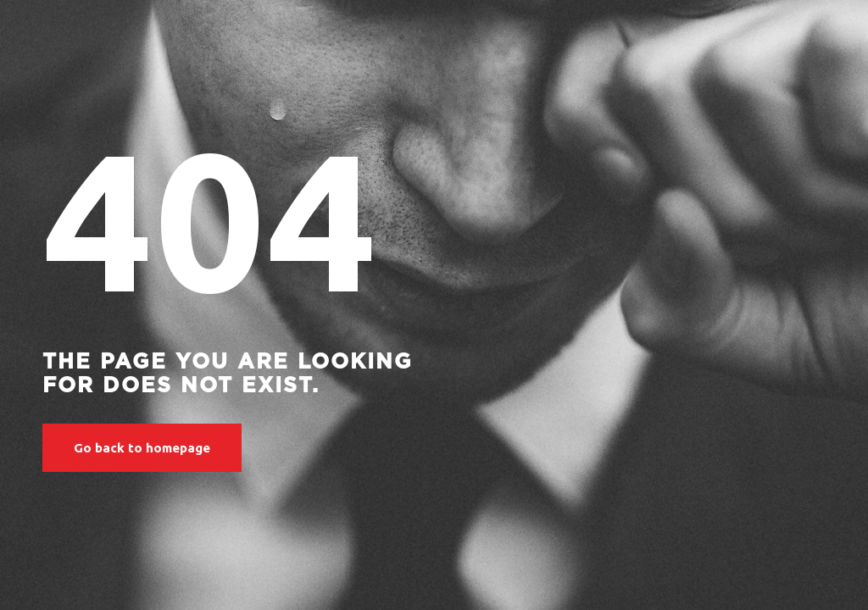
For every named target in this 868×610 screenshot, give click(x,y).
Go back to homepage (142, 448)
